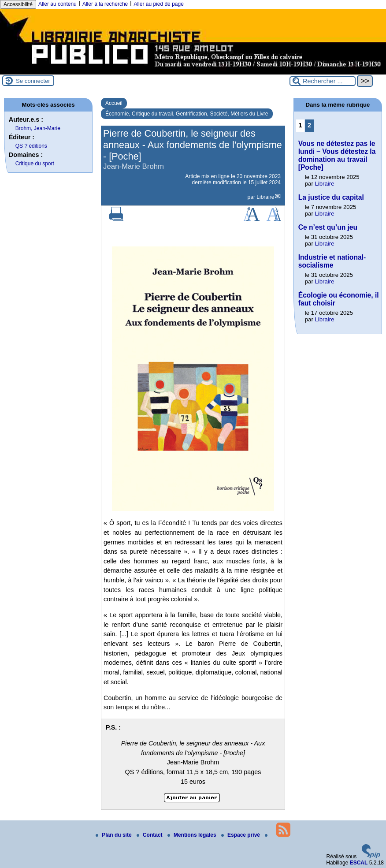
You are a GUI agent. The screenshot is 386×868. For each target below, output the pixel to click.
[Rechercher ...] (323, 81)
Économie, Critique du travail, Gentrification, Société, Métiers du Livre (187, 114)
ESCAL (359, 863)
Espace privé (241, 835)
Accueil (114, 103)
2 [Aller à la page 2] (309, 125)
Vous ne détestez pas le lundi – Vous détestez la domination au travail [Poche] (337, 155)
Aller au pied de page (158, 4)
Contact (150, 835)
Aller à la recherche (105, 4)
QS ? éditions (31, 146)
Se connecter (33, 81)
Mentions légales (193, 835)
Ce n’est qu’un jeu (328, 227)
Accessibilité (18, 4)
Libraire (265, 197)
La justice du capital (331, 197)
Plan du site (114, 835)
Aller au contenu (58, 4)
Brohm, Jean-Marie (38, 128)
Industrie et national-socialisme (332, 261)
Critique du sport (35, 164)
